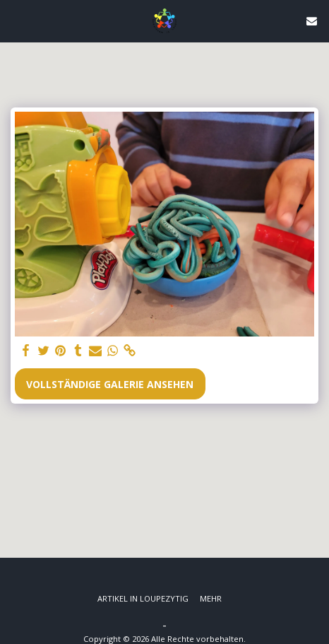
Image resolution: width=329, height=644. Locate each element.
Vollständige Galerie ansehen (110, 384)
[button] (16, 20)
